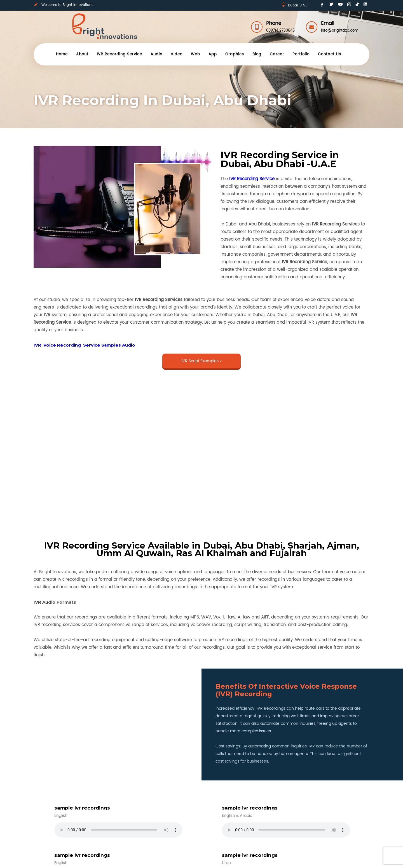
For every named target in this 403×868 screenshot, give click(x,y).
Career (277, 54)
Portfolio (301, 54)
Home (62, 54)
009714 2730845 (280, 31)
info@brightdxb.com (340, 31)
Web (195, 54)
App (213, 54)
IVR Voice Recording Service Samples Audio (84, 345)
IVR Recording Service (120, 54)
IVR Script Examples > (202, 361)
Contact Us (330, 54)
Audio (156, 54)
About (82, 54)
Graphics (235, 54)
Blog (257, 54)
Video (177, 54)
